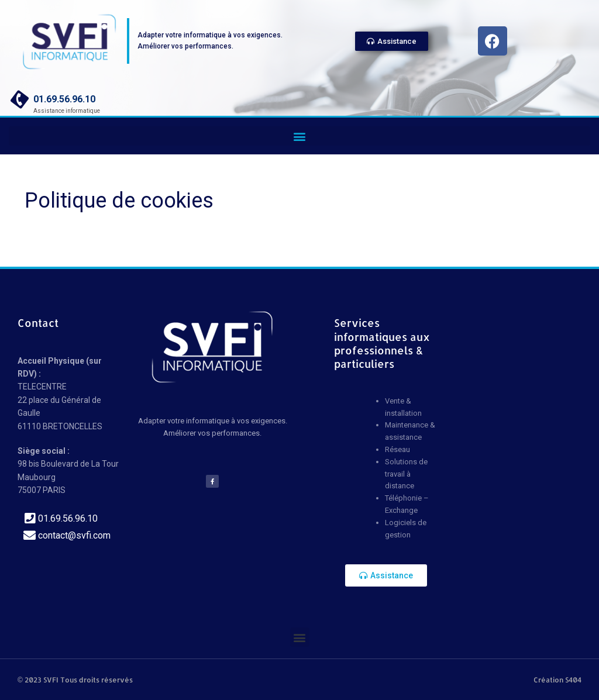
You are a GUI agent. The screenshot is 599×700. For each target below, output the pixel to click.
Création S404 (557, 680)
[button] (299, 136)
